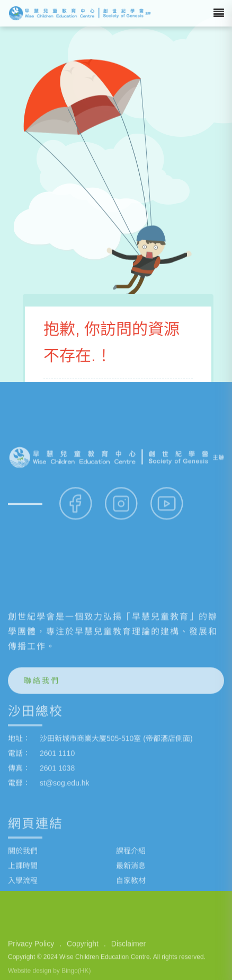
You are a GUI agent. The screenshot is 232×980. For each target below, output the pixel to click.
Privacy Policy (31, 961)
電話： (19, 842)
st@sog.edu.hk (65, 871)
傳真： (19, 856)
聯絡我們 (42, 769)
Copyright (83, 961)
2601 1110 (57, 842)
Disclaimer (128, 961)
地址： (19, 827)
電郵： (19, 871)
